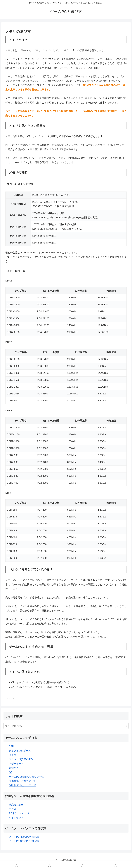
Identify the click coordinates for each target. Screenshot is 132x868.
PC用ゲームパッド (19, 813)
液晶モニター (16, 805)
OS (11, 772)
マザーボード (16, 764)
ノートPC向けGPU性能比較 (24, 841)
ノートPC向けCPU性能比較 (24, 837)
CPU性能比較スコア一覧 (22, 781)
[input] (66, 726)
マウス (13, 809)
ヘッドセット (16, 818)
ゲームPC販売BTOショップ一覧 (26, 777)
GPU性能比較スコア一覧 (22, 785)
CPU (11, 746)
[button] (126, 726)
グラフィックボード (20, 751)
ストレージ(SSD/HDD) (21, 759)
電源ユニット (16, 768)
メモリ (13, 755)
